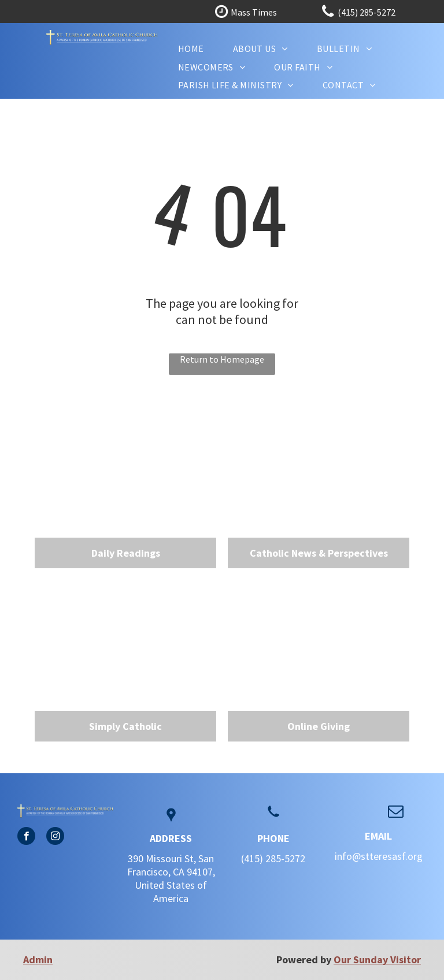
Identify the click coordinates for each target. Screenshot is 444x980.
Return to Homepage (222, 359)
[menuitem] (191, 48)
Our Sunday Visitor (377, 959)
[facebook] (26, 837)
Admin (38, 959)
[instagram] (55, 837)
